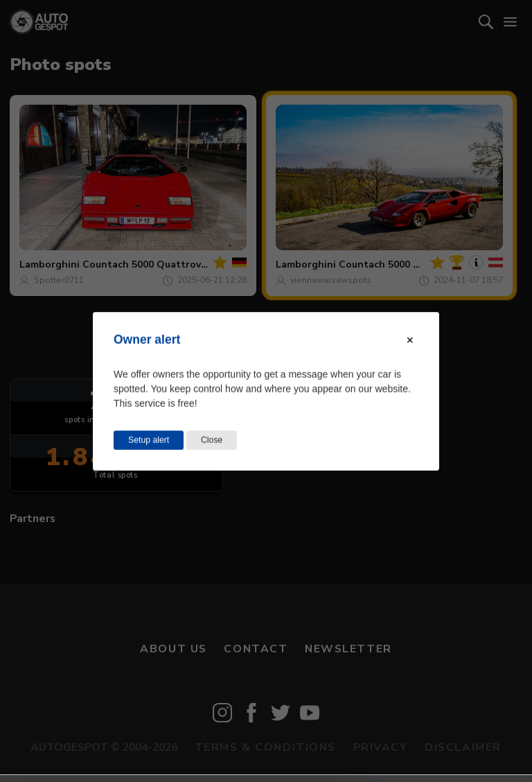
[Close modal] (410, 340)
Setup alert (149, 440)
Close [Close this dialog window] (212, 440)
